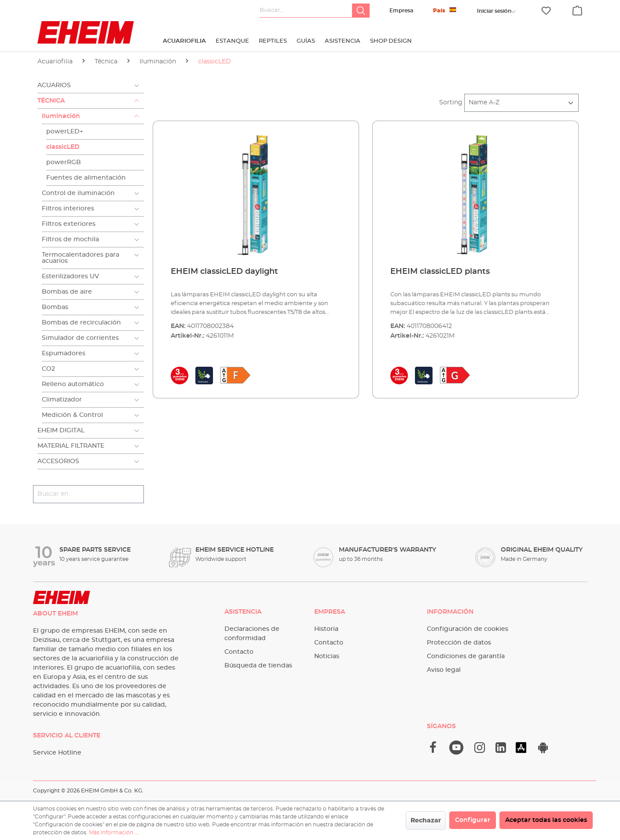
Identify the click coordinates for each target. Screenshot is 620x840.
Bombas (55, 307)
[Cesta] (577, 9)
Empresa (401, 11)
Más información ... (114, 833)
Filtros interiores (68, 209)
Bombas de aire (67, 292)
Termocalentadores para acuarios (81, 258)
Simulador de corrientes (80, 338)
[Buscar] (361, 11)
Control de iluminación (78, 193)
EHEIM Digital (61, 431)
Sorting (451, 103)
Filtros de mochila (70, 239)
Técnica (51, 101)
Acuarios (54, 85)
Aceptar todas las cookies (546, 820)
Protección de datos (459, 643)
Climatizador (62, 400)
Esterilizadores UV (70, 276)
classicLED (63, 147)
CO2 (48, 369)
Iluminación (61, 116)
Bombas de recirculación (81, 323)
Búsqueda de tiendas (258, 666)
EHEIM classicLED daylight (224, 272)
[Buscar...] (306, 11)
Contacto (239, 652)
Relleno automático (73, 384)
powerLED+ (65, 132)
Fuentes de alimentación (86, 178)
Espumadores (64, 354)
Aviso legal (444, 670)
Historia (326, 629)
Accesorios (58, 461)
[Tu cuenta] (494, 11)
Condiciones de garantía (466, 656)
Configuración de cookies (468, 629)
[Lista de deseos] (546, 11)
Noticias (327, 656)
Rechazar (426, 821)
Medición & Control (72, 415)
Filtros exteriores (69, 224)
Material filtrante (71, 446)
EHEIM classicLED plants (440, 272)
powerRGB (64, 162)
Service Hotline (57, 753)
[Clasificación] (521, 103)
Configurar (473, 820)
